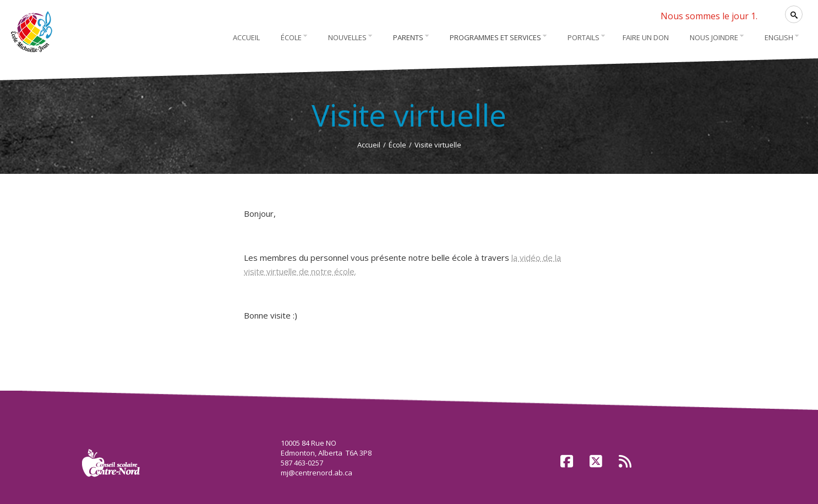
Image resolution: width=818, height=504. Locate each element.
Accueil (369, 145)
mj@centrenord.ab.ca (317, 473)
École (397, 145)
